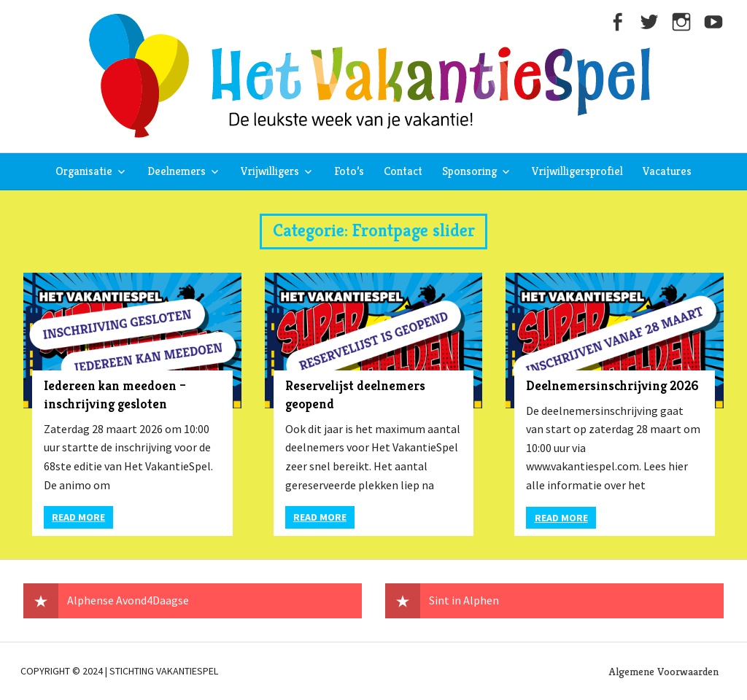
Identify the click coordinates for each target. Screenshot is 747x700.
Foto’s (349, 171)
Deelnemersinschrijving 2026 (612, 385)
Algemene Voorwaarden (664, 671)
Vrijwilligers (270, 171)
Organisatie (84, 171)
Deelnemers (177, 171)
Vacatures (667, 171)
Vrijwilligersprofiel (577, 171)
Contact (403, 171)
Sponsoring (469, 171)
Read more (78, 517)
